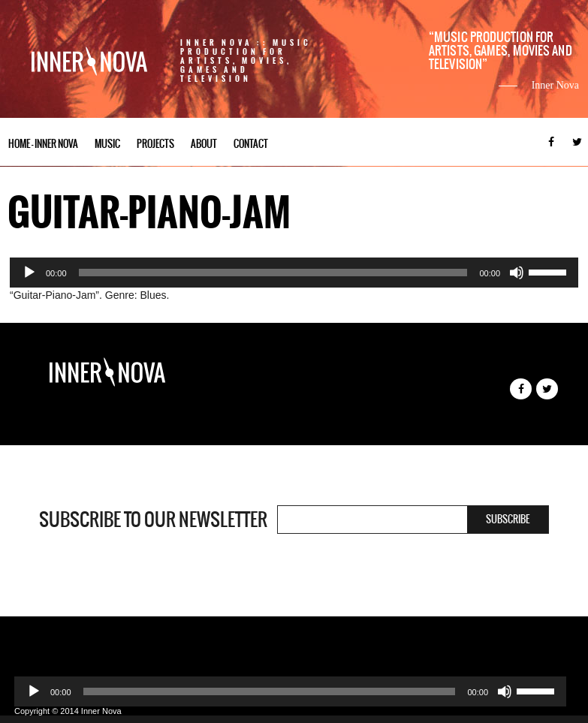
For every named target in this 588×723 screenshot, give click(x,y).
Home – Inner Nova (43, 144)
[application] (294, 273)
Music (107, 144)
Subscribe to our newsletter (153, 520)
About (204, 144)
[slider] (273, 273)
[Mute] (517, 273)
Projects (155, 144)
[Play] (29, 273)
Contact (251, 144)
